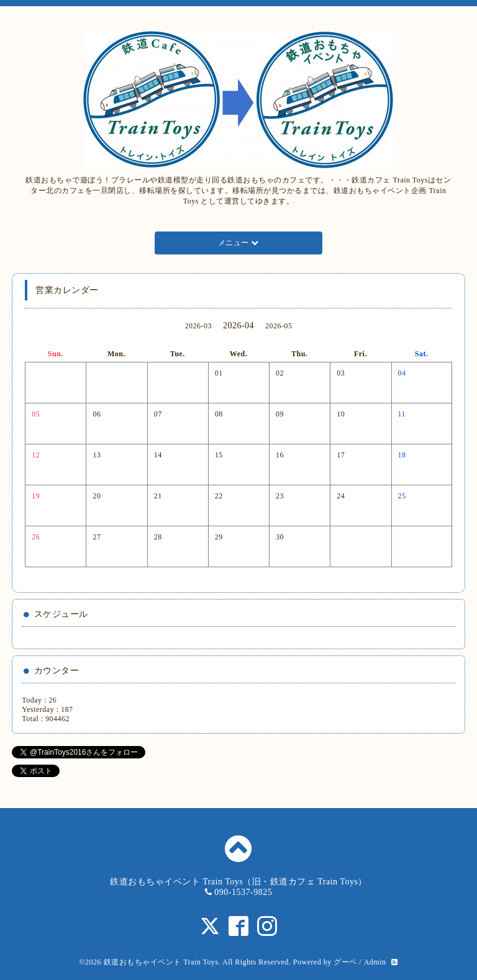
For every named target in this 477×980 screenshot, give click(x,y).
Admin (375, 962)
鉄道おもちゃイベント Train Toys (161, 962)
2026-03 (198, 326)
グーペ (345, 962)
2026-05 (279, 326)
